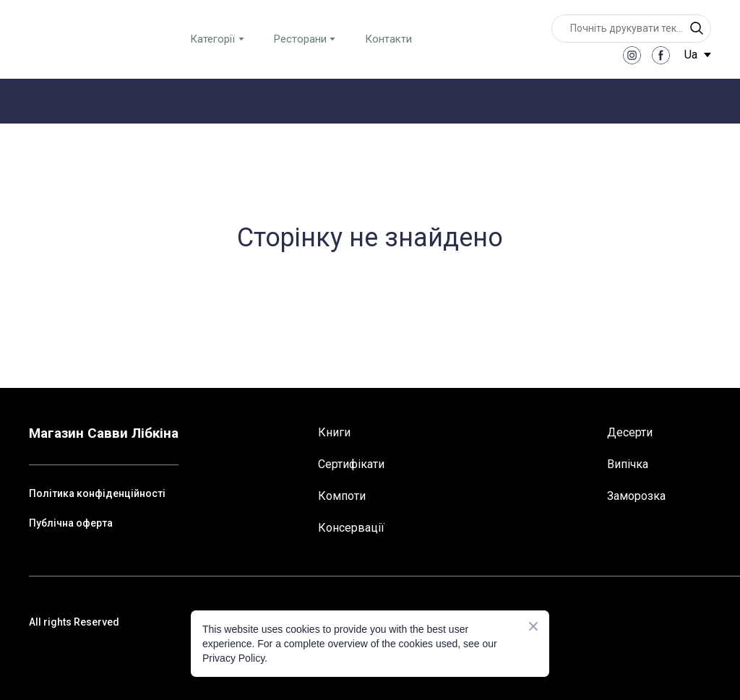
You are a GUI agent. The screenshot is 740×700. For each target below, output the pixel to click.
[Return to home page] (66, 39)
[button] (697, 28)
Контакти (388, 39)
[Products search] (631, 29)
